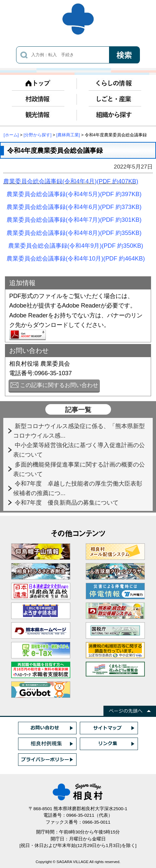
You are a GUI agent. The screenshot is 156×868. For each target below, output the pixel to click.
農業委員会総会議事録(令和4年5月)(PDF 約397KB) (74, 194)
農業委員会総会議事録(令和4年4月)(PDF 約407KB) (71, 181)
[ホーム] (11, 135)
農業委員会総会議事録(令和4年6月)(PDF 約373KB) (74, 207)
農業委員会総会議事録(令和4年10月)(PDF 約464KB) (76, 258)
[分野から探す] (38, 135)
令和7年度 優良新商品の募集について (67, 503)
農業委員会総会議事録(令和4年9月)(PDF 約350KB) (76, 246)
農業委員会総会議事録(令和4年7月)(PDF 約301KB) (74, 220)
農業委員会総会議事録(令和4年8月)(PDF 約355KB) (74, 233)
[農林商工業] (68, 135)
